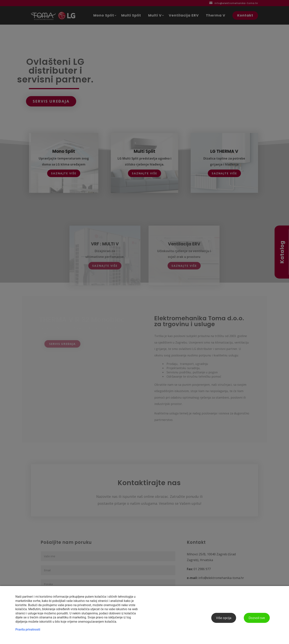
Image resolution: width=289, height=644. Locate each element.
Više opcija (224, 618)
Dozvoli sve (257, 618)
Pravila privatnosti (28, 629)
